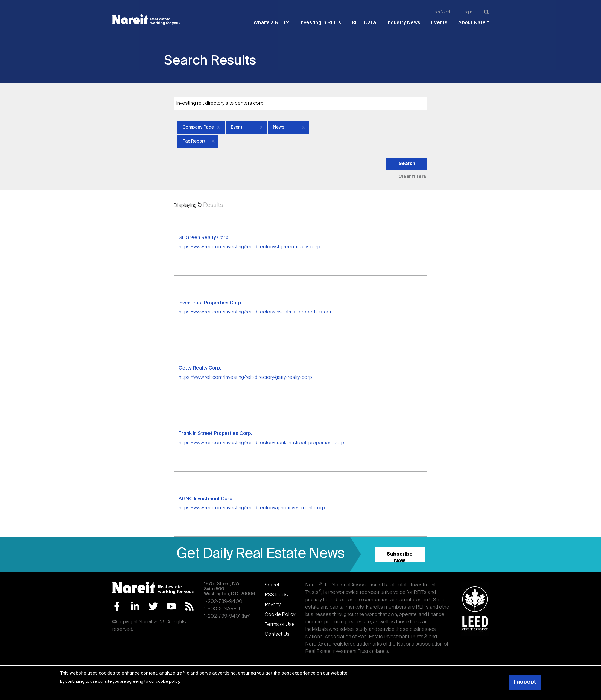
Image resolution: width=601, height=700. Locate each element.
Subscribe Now (400, 557)
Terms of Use (280, 625)
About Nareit (474, 23)
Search (273, 585)
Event (237, 127)
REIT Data (364, 23)
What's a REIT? (271, 23)
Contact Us (277, 634)
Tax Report (194, 141)
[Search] (486, 12)
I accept (525, 682)
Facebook (117, 606)
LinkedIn (135, 606)
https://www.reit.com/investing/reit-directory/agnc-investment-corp (252, 508)
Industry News (403, 23)
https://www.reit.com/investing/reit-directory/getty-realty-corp (245, 377)
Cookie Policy (280, 615)
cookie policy (167, 682)
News (279, 127)
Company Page (198, 127)
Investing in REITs (320, 23)
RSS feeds (276, 595)
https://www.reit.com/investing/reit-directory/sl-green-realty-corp (249, 247)
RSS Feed (189, 606)
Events (439, 23)
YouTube (171, 606)
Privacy (273, 605)
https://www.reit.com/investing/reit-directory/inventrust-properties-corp (256, 312)
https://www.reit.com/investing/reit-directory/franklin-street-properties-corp (261, 443)
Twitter (153, 606)
